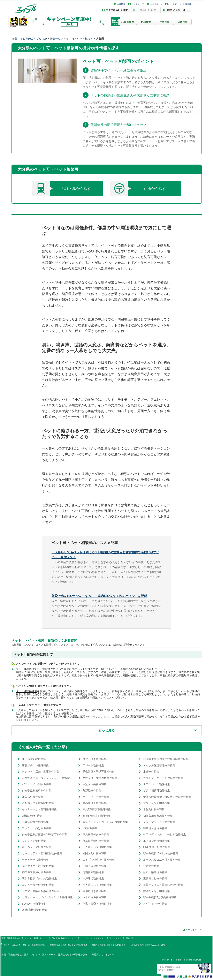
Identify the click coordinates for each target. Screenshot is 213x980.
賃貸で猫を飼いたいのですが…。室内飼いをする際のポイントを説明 (99, 596)
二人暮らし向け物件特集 (97, 847)
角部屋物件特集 (92, 790)
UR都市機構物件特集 (35, 910)
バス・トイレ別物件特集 (37, 784)
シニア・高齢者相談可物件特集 (41, 891)
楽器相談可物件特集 (95, 803)
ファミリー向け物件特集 (37, 828)
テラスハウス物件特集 (157, 784)
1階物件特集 (90, 828)
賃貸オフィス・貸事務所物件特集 (163, 885)
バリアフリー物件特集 (96, 797)
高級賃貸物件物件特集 (35, 822)
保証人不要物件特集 (95, 784)
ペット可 (21, 669)
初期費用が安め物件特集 (158, 816)
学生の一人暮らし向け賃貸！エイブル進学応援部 (24, 945)
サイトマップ (138, 4)
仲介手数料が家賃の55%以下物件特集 (45, 834)
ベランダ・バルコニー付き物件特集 (165, 834)
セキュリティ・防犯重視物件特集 (42, 853)
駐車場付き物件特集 (155, 828)
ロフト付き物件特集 (95, 759)
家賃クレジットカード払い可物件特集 (105, 822)
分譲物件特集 (151, 866)
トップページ (156, 4)
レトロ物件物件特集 (95, 897)
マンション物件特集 (34, 841)
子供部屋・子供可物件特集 (99, 772)
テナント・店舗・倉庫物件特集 (41, 772)
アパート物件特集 (93, 765)
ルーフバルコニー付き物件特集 (162, 860)
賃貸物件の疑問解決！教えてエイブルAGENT (68, 945)
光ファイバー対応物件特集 (38, 866)
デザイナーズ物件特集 (35, 860)
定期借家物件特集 (93, 872)
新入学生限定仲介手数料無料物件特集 (166, 759)
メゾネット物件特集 (155, 904)
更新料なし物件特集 (155, 878)
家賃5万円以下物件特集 (97, 816)
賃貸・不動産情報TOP (11, 938)
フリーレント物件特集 (157, 803)
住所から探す (138, 189)
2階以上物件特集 (32, 816)
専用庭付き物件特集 (95, 891)
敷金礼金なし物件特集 (157, 891)
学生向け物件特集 (154, 809)
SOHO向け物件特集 (34, 904)
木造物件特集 (151, 772)
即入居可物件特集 (33, 797)
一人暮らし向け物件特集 (97, 885)
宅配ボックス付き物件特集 (38, 803)
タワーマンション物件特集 (159, 822)
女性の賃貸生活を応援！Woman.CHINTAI (147, 945)
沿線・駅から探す (62, 189)
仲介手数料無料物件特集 (37, 790)
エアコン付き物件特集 (157, 841)
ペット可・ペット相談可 (180, 4)
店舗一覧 (130, 938)
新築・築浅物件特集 (155, 872)
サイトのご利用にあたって (36, 938)
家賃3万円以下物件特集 (97, 809)
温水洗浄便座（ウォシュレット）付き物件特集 (48, 778)
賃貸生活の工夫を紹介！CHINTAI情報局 (109, 945)
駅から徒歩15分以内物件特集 (39, 878)
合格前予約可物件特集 (96, 841)
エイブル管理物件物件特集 (99, 860)
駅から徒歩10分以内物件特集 (161, 853)
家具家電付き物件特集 (96, 834)
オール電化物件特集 (34, 759)
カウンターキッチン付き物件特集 (163, 778)
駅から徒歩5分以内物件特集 (160, 897)
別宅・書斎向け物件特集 (97, 904)
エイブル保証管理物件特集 (159, 765)
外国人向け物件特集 (95, 853)
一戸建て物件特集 (93, 878)
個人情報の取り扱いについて (64, 938)
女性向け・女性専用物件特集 (100, 778)
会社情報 (121, 4)
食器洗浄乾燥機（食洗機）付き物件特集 (167, 797)
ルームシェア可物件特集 (37, 847)
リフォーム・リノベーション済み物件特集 (47, 897)
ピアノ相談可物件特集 (157, 790)
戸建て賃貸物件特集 (95, 866)
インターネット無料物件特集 (39, 809)
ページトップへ (194, 930)
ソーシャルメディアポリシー (93, 938)
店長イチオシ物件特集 (35, 765)
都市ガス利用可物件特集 (37, 872)
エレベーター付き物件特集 (38, 885)
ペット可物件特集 (26, 691)
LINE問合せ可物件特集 (157, 847)
